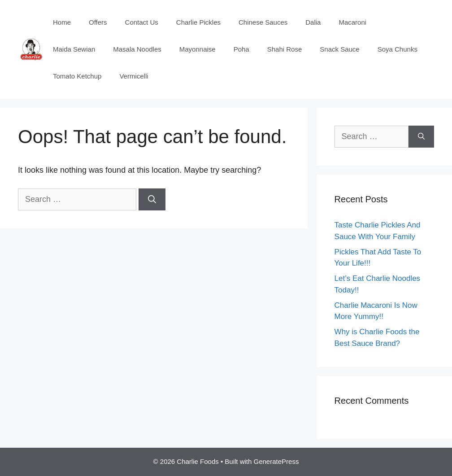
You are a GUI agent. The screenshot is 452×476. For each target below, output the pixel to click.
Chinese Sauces (263, 22)
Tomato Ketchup (77, 76)
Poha (241, 49)
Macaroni (352, 22)
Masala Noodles (137, 49)
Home (62, 22)
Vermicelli (134, 76)
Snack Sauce (339, 49)
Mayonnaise (198, 49)
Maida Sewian (74, 49)
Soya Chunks (398, 49)
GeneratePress (276, 461)
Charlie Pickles (198, 22)
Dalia (313, 22)
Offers (98, 22)
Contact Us (142, 22)
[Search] (152, 199)
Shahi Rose (285, 49)
